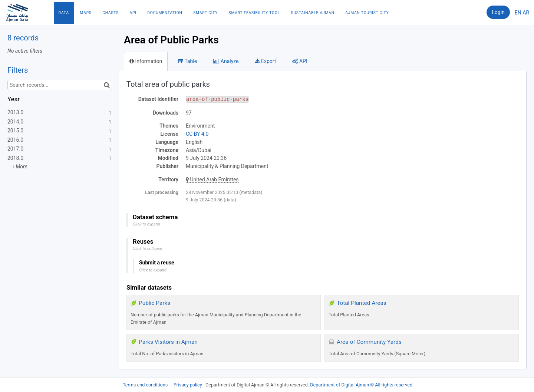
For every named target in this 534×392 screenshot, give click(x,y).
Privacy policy (188, 385)
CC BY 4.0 (197, 134)
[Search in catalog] (107, 85)
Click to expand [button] (146, 224)
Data (64, 13)
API (133, 13)
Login (498, 12)
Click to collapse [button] (147, 249)
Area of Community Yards (369, 342)
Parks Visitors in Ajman (168, 342)
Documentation (165, 13)
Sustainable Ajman (313, 13)
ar (526, 13)
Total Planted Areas (362, 303)
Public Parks (154, 303)
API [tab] (300, 61)
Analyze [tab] (226, 61)
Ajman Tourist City (367, 13)
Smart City (205, 13)
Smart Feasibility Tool (254, 13)
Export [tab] (266, 61)
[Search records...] (59, 85)
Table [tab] (188, 61)
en (518, 13)
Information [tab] (146, 61)
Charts (111, 13)
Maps (85, 13)
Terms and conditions (146, 385)
